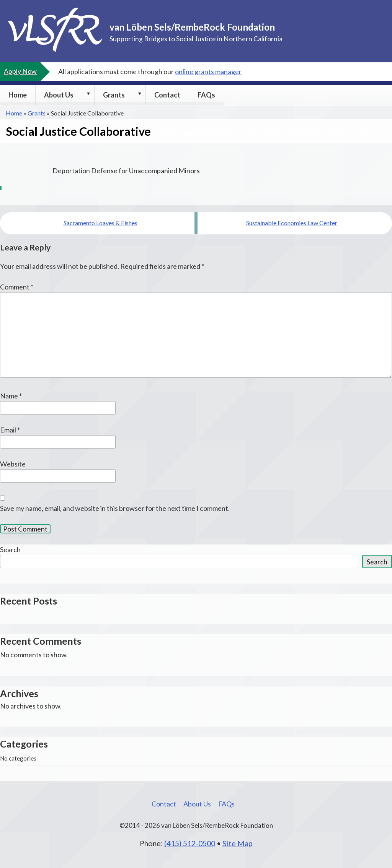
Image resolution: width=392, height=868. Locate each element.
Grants (114, 95)
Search (10, 549)
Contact (167, 95)
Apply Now (20, 71)
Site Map (237, 843)
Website (13, 464)
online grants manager (208, 72)
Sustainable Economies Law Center (292, 223)
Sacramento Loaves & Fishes (100, 223)
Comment (17, 287)
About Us (59, 95)
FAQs (206, 95)
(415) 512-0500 (190, 843)
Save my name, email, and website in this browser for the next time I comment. (115, 508)
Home (18, 95)
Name (11, 396)
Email (10, 430)
